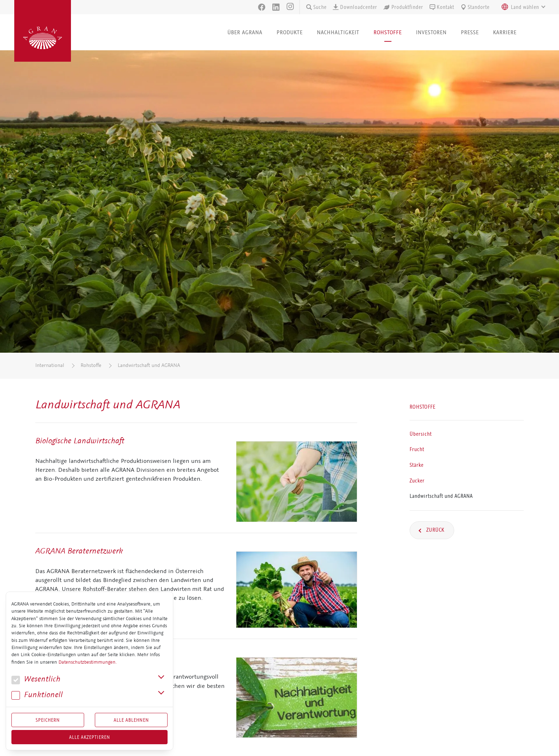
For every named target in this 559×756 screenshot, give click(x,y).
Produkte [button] (290, 32)
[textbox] (525, 7)
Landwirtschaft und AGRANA (149, 365)
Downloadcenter (355, 7)
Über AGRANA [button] (245, 32)
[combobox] (522, 7)
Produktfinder (403, 7)
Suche (316, 7)
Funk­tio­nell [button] (37, 695)
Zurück (435, 530)
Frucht (417, 449)
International (50, 365)
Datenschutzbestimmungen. (88, 662)
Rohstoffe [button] (388, 32)
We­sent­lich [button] (36, 679)
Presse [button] (470, 32)
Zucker (417, 481)
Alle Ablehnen (131, 720)
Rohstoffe (91, 365)
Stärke (417, 465)
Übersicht (421, 434)
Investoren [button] (431, 32)
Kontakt (442, 7)
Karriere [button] (505, 32)
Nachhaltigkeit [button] (338, 32)
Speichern (48, 720)
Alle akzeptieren (90, 737)
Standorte (475, 7)
